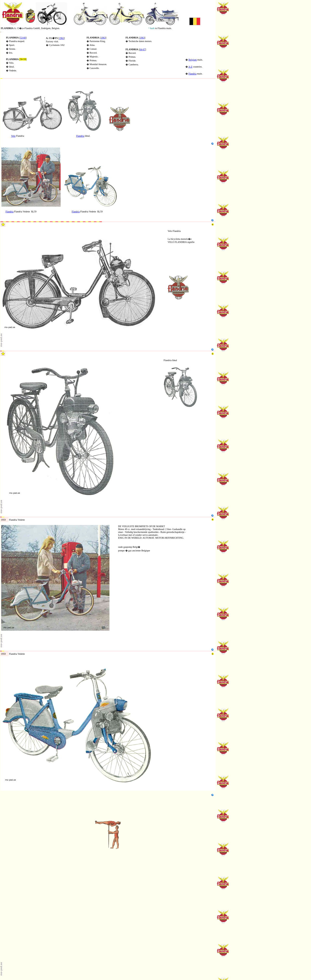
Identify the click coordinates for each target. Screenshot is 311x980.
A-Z (190, 67)
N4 (2, 146)
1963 (103, 38)
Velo (13, 136)
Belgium (193, 60)
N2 (2, 89)
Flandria (193, 74)
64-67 (143, 49)
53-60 (23, 38)
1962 (62, 38)
